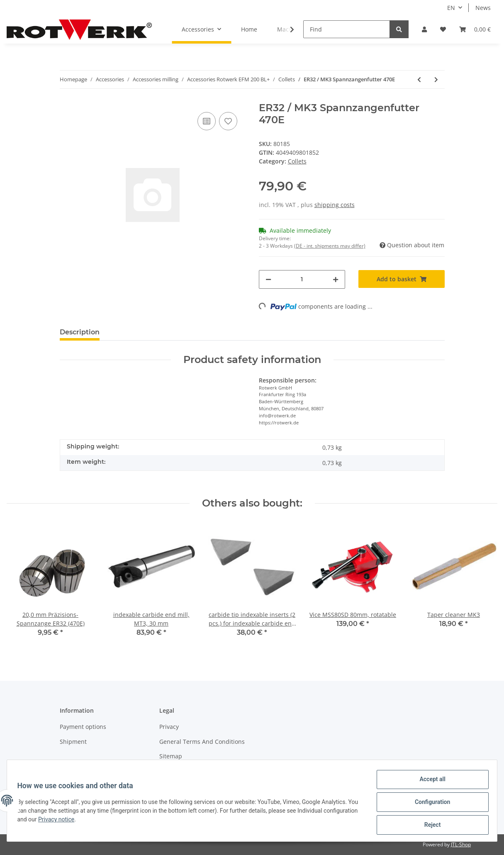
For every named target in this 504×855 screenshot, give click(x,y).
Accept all (429, 782)
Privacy (169, 727)
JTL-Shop (461, 844)
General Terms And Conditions (202, 742)
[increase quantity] (336, 279)
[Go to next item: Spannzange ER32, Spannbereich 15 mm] (436, 79)
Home (249, 29)
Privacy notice (95, 821)
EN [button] (451, 8)
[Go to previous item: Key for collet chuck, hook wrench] (419, 79)
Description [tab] (80, 332)
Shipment (73, 742)
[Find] (347, 29)
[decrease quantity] (268, 279)
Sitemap (171, 756)
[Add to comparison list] (207, 121)
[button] (424, 29)
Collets (297, 161)
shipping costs (335, 205)
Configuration (429, 804)
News (483, 8)
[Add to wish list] (228, 121)
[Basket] (475, 29)
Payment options (83, 727)
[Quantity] (302, 279)
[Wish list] (443, 29)
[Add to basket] (402, 279)
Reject (429, 826)
